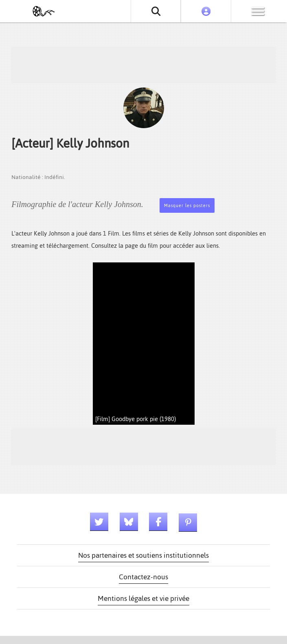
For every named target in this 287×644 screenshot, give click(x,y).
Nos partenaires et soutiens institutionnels (143, 555)
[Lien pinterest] (188, 523)
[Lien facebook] (158, 522)
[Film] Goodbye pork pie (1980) (136, 419)
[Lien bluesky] (129, 522)
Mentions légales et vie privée (143, 598)
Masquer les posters (187, 206)
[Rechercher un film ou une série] (156, 11)
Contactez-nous (143, 577)
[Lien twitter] (99, 522)
